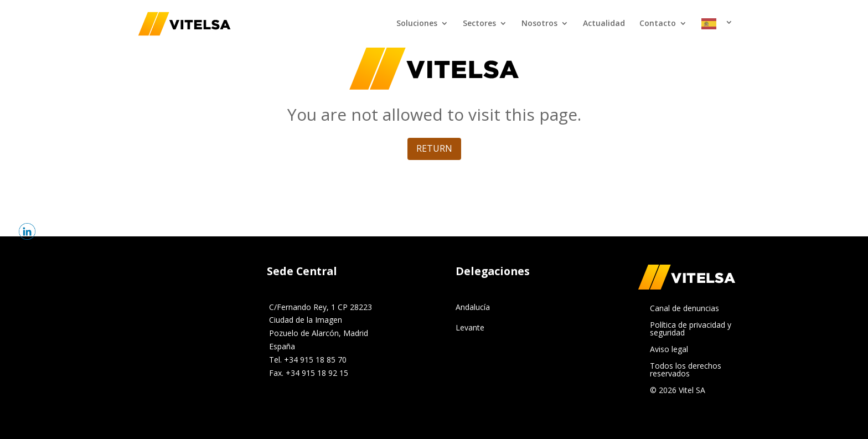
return (434, 148)
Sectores (479, 24)
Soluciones (417, 24)
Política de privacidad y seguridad (691, 329)
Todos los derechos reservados (686, 370)
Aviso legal (669, 350)
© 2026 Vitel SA (678, 391)
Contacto (658, 24)
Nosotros (539, 24)
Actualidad (604, 24)
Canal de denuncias (684, 309)
